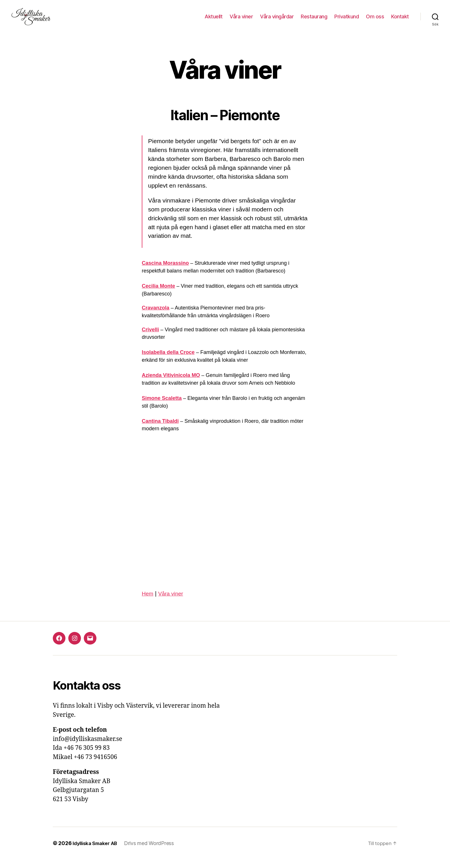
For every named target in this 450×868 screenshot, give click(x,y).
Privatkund (347, 21)
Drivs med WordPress (154, 852)
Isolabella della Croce (168, 361)
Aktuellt (214, 21)
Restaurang (314, 21)
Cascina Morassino (165, 272)
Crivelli (150, 338)
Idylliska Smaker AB (97, 852)
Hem (148, 602)
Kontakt (400, 21)
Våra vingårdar (277, 21)
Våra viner (241, 21)
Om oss (375, 21)
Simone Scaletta (162, 406)
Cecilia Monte (158, 295)
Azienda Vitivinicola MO (171, 384)
